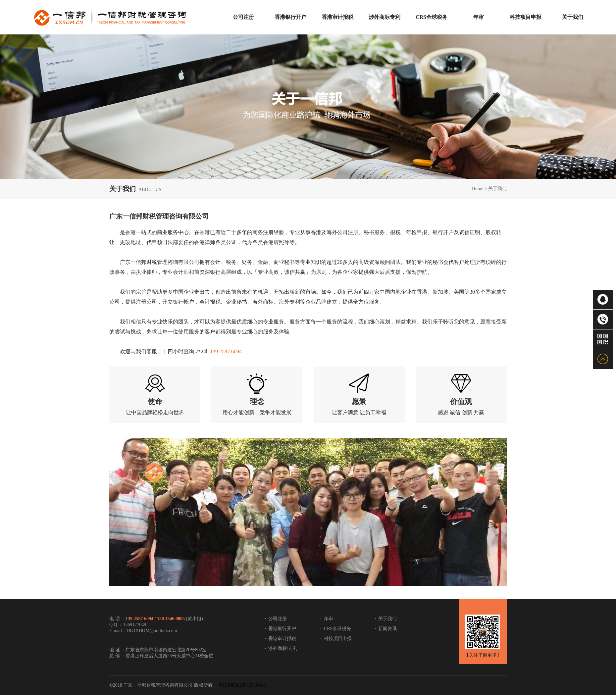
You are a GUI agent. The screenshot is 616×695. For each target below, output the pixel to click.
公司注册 (278, 619)
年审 (329, 619)
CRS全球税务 (337, 629)
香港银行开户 (282, 629)
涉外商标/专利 (283, 648)
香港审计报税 (282, 639)
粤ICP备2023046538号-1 (242, 685)
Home (478, 189)
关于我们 (497, 189)
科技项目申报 (338, 639)
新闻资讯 (387, 629)
